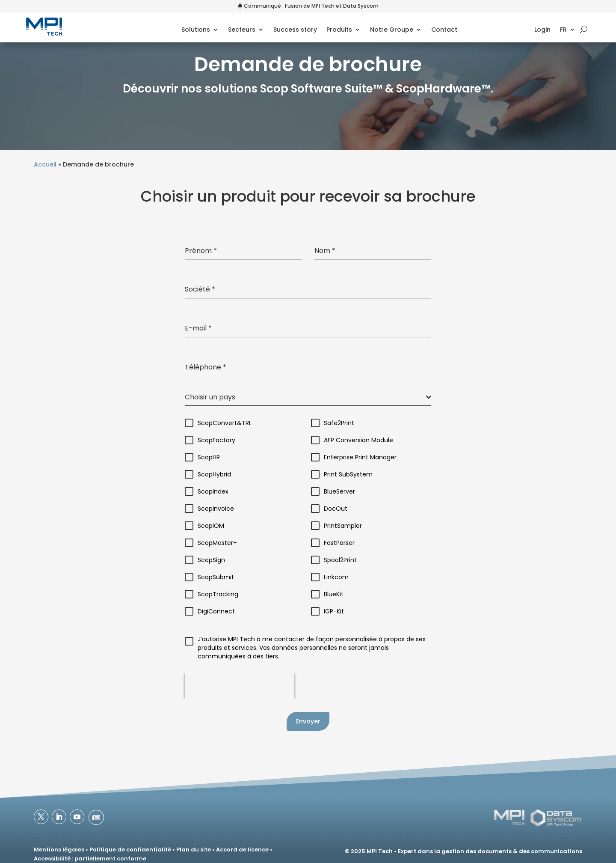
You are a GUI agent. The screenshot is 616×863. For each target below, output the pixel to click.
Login (549, 31)
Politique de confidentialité (130, 850)
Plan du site (194, 850)
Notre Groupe (391, 31)
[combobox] (308, 397)
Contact (444, 31)
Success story (295, 31)
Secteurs (241, 31)
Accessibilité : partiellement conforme (90, 859)
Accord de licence (242, 850)
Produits (339, 31)
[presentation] (240, 686)
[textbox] (305, 397)
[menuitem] (574, 32)
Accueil (45, 164)
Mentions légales (59, 850)
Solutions (195, 31)
